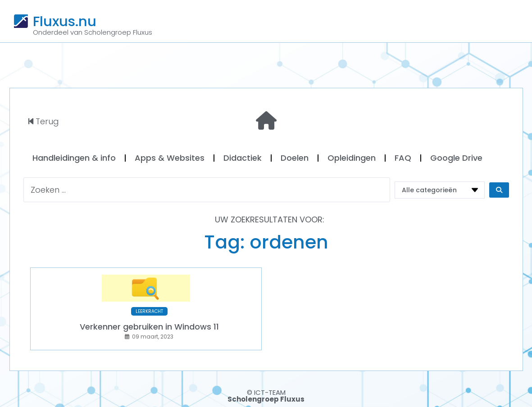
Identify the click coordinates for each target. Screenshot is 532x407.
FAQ (403, 158)
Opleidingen (352, 158)
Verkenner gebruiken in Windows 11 (149, 327)
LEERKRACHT (149, 311)
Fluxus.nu (65, 21)
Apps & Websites (170, 158)
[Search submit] (499, 190)
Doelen (295, 158)
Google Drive (456, 158)
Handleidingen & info (74, 158)
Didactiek (243, 158)
